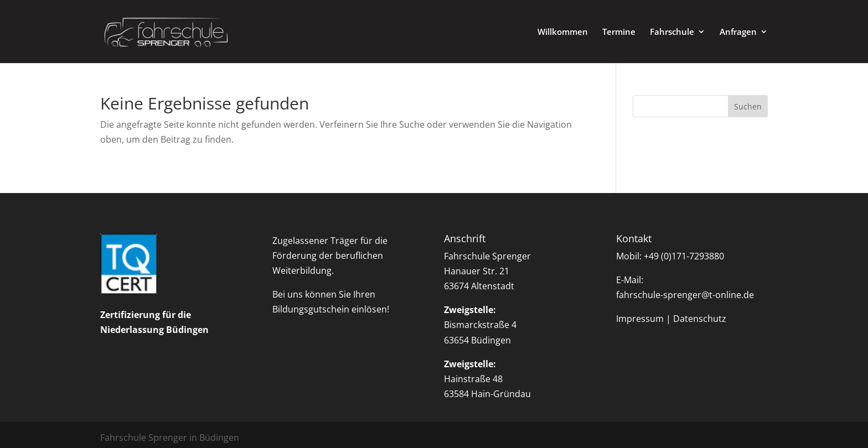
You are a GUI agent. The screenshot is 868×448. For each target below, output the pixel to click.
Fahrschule (672, 32)
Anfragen (738, 32)
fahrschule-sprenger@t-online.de (685, 295)
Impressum (640, 319)
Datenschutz (700, 319)
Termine (619, 32)
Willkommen (563, 32)
